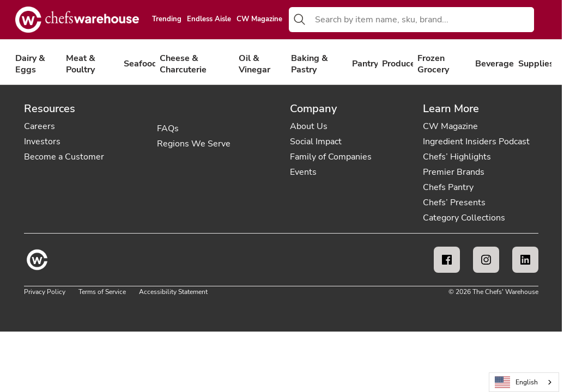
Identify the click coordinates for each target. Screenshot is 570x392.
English (517, 382)
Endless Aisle (209, 20)
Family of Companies (331, 157)
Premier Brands (454, 172)
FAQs (168, 128)
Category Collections (464, 218)
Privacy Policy (45, 292)
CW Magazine (259, 20)
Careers (40, 126)
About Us (309, 126)
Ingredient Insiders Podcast (476, 142)
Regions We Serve (194, 144)
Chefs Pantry (448, 187)
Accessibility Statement (173, 292)
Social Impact (316, 142)
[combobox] (422, 20)
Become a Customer (64, 157)
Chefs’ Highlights (457, 157)
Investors (42, 142)
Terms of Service (102, 292)
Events (303, 172)
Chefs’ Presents (454, 203)
